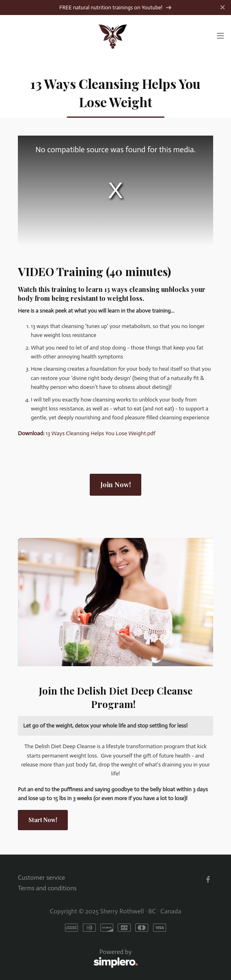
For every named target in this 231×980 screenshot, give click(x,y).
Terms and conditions (47, 888)
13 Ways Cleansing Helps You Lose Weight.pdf (87, 433)
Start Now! (43, 820)
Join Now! (115, 485)
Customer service (41, 877)
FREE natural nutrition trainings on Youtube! (115, 8)
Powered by (78, 958)
